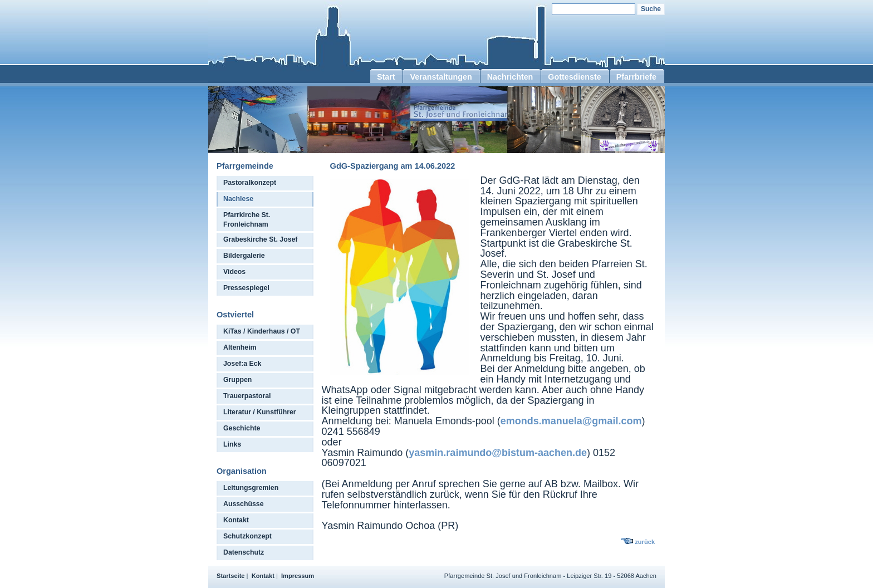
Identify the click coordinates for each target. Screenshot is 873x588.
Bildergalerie (244, 256)
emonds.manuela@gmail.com (571, 421)
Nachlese (238, 199)
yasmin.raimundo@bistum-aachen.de (498, 453)
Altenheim (240, 347)
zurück (645, 542)
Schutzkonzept (247, 536)
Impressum (298, 576)
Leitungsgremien (251, 488)
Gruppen (237, 380)
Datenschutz (244, 552)
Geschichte (242, 428)
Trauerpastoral (247, 396)
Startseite (231, 576)
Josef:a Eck (242, 364)
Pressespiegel (246, 288)
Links (232, 444)
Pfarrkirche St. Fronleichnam (247, 220)
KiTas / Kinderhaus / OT (262, 331)
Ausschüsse (244, 504)
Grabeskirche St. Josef (260, 239)
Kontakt (236, 520)
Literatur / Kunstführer (260, 412)
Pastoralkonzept (250, 183)
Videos (234, 272)
